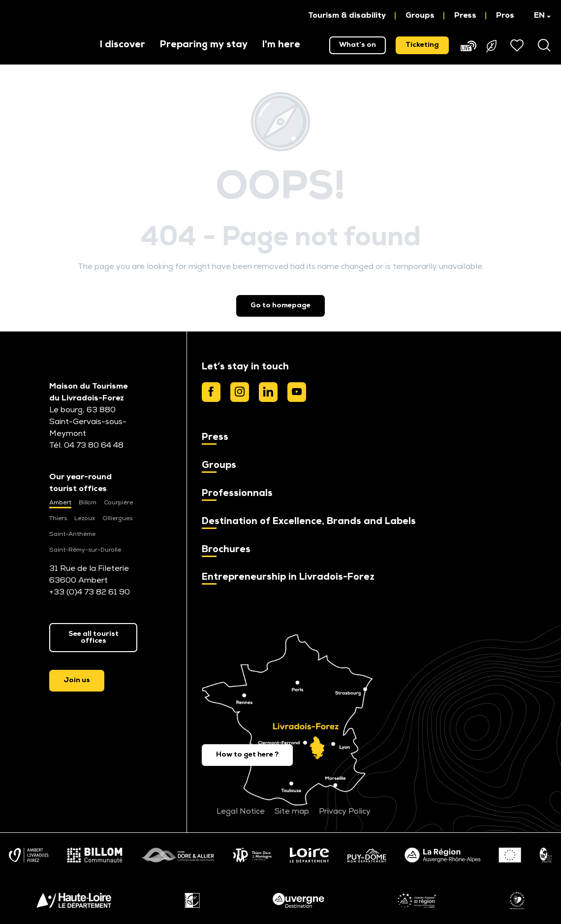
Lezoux (85, 519)
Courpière (118, 503)
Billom (88, 503)
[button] (538, 16)
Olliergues (117, 519)
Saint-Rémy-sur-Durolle (85, 550)
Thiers (58, 519)
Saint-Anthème (72, 534)
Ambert (60, 503)
